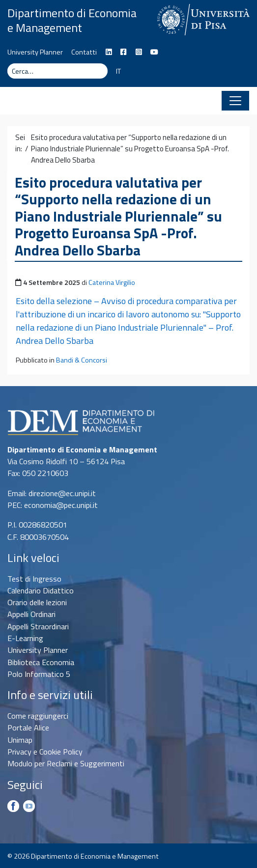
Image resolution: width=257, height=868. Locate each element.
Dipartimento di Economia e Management (72, 20)
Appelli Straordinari (38, 626)
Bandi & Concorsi (82, 360)
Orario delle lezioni (37, 602)
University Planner (35, 52)
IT (118, 71)
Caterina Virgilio (112, 282)
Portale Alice (28, 728)
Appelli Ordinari (31, 614)
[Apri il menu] (235, 101)
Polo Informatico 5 (39, 674)
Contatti (84, 52)
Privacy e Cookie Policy (45, 752)
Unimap (20, 740)
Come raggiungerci (38, 716)
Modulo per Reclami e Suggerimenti (66, 763)
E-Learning (25, 638)
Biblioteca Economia (41, 662)
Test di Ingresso (34, 579)
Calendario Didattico (41, 590)
